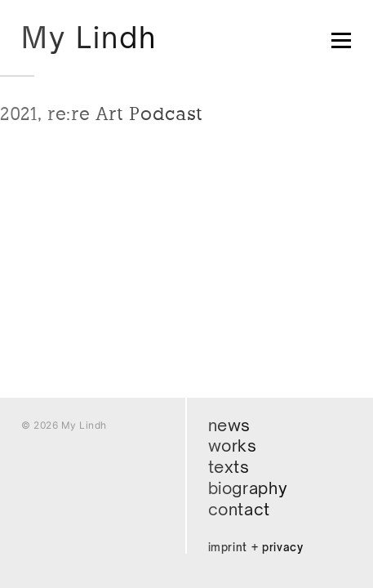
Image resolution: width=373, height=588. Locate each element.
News (230, 425)
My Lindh (89, 37)
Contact (240, 509)
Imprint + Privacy (256, 547)
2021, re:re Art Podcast (102, 114)
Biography (248, 488)
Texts (229, 467)
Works (233, 445)
